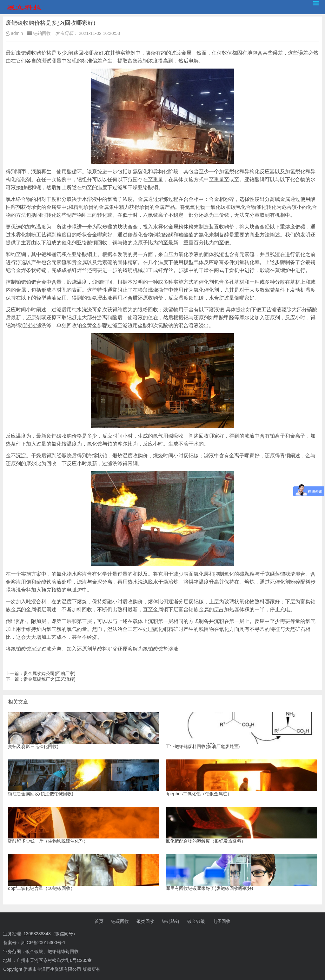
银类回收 (145, 921)
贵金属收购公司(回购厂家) (49, 673)
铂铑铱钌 (171, 921)
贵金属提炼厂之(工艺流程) (49, 679)
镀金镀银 (196, 921)
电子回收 (222, 921)
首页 (99, 921)
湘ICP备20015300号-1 (43, 943)
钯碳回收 (120, 921)
